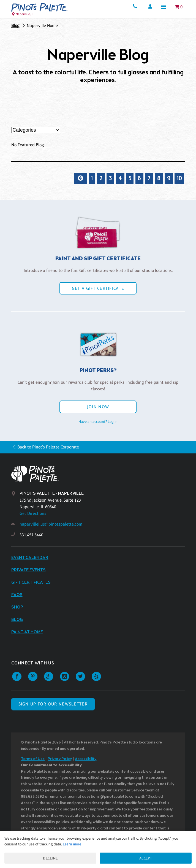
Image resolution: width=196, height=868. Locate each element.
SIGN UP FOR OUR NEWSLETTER (53, 704)
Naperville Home (42, 25)
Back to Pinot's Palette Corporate (48, 447)
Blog (15, 25)
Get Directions (33, 513)
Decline (50, 858)
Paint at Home (27, 632)
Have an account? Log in (98, 421)
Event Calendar (30, 558)
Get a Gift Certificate (98, 288)
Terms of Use (33, 759)
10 (179, 179)
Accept (146, 858)
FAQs (17, 595)
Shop (17, 607)
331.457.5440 (31, 535)
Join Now (98, 407)
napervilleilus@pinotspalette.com (51, 524)
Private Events (28, 570)
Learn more (72, 844)
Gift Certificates (31, 582)
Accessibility (86, 759)
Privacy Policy (60, 759)
